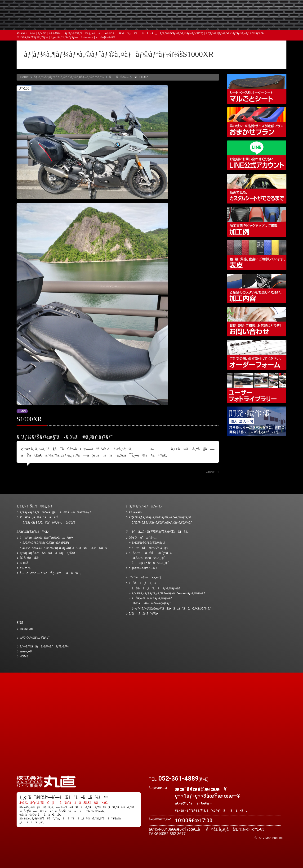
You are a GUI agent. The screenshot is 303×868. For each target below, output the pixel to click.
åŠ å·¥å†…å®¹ (26, 36)
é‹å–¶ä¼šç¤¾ (106, 40)
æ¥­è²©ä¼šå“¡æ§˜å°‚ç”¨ (35, 638)
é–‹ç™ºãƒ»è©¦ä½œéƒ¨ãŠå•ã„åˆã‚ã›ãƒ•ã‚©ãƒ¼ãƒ (257, 421)
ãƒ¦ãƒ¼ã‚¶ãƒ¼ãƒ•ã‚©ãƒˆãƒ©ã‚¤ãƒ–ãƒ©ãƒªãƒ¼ (235, 36)
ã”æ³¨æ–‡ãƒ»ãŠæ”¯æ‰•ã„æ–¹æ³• (112, 10)
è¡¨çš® (42, 36)
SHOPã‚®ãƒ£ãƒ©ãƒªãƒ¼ (32, 40)
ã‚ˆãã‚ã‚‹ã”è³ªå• (112, 24)
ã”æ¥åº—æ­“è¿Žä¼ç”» (150, 548)
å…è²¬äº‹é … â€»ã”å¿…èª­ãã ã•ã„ (128, 36)
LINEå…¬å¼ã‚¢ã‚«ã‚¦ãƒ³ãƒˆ (257, 155)
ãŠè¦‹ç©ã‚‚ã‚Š (162, 10)
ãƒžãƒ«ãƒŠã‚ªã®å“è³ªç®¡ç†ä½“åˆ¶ (49, 523)
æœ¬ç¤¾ (26, 651)
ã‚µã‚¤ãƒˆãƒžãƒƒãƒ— (64, 40)
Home (24, 77)
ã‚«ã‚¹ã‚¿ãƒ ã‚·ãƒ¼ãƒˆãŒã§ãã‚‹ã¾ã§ (65, 548)
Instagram (87, 40)
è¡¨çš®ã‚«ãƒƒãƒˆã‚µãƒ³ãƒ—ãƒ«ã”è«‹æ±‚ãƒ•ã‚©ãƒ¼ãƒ (169, 593)
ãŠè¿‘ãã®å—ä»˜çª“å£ (262, 10)
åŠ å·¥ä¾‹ (55, 36)
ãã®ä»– (119, 77)
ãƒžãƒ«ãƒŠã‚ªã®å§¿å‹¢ (80, 36)
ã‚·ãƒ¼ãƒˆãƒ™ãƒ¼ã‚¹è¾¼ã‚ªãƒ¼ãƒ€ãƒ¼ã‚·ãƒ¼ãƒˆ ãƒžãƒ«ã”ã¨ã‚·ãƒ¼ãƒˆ (257, 89)
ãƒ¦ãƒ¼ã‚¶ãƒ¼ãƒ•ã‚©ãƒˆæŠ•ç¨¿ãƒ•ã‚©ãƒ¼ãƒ (162, 523)
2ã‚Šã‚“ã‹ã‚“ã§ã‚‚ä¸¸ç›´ (148, 558)
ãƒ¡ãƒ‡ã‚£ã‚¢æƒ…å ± (162, 24)
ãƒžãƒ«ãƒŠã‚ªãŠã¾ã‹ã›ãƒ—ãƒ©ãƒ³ (257, 122)
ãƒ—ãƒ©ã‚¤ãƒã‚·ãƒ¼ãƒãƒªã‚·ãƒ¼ (44, 646)
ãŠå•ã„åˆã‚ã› (262, 24)
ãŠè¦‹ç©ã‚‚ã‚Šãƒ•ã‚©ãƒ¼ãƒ (152, 598)
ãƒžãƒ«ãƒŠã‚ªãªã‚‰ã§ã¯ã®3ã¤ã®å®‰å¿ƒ (56, 512)
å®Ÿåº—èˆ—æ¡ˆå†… (212, 24)
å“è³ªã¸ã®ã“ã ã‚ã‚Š (39, 517)
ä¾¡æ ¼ (212, 10)
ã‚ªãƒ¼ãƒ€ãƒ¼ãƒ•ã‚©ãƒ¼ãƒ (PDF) (181, 36)
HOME (24, 656)
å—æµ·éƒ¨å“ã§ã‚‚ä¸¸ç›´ (150, 563)
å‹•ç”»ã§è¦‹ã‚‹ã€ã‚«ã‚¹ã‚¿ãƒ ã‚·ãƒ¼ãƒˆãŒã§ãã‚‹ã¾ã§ (257, 188)
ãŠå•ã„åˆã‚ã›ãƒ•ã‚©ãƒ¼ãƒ (156, 588)
